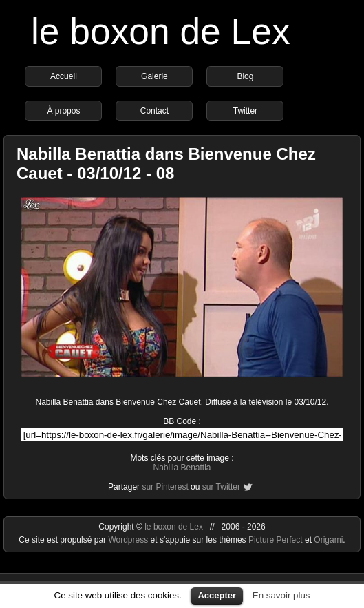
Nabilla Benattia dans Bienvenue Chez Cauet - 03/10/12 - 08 (166, 164)
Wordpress (129, 540)
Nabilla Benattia (182, 468)
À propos (63, 111)
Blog (245, 76)
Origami (328, 540)
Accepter (217, 595)
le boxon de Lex (161, 31)
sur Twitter (221, 487)
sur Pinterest (165, 487)
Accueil (64, 76)
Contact (154, 111)
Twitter (245, 111)
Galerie (154, 76)
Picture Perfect (276, 540)
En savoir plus (281, 595)
